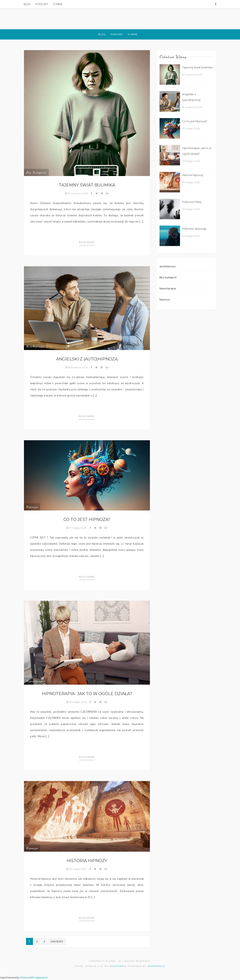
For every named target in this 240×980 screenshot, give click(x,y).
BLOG (27, 4)
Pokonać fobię (192, 202)
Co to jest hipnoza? (87, 519)
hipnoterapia (36, 681)
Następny (57, 941)
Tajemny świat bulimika (87, 185)
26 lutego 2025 (77, 702)
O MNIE (58, 4)
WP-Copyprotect (39, 977)
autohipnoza (35, 346)
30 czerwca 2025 (77, 193)
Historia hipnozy (87, 861)
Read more (87, 242)
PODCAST (42, 4)
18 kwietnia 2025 (77, 367)
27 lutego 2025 (77, 528)
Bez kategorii (36, 172)
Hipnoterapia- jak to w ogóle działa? (87, 694)
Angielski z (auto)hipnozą (87, 359)
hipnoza (32, 507)
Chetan (24, 977)
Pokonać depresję (194, 229)
